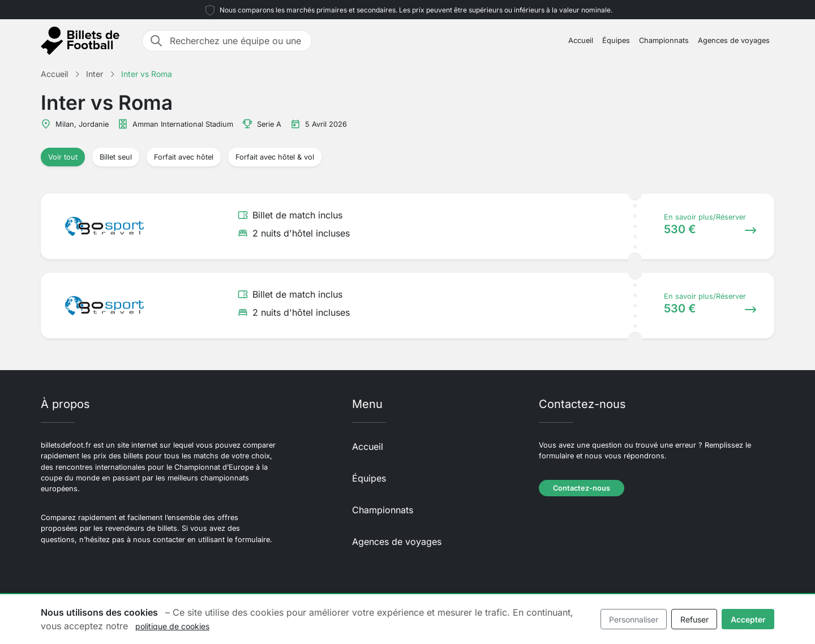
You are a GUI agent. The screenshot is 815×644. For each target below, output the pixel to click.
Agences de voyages (734, 40)
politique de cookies (172, 626)
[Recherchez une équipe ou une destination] (237, 41)
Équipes (616, 40)
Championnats (664, 40)
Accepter (748, 619)
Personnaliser (634, 619)
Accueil (581, 40)
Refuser (694, 619)
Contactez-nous (582, 488)
